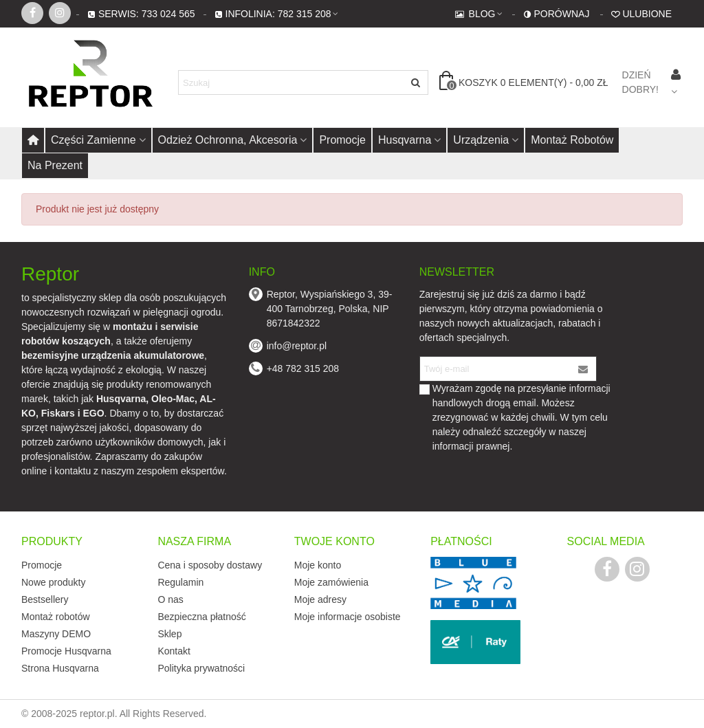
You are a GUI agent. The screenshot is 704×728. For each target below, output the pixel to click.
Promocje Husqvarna (66, 651)
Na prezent (55, 165)
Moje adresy (320, 599)
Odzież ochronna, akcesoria (228, 140)
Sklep (169, 634)
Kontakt (174, 651)
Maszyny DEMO (56, 634)
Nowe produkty (53, 582)
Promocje (342, 140)
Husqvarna (405, 140)
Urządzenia (481, 140)
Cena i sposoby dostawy (210, 565)
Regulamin (180, 582)
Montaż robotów (572, 140)
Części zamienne (93, 140)
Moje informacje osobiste (348, 617)
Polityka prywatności (201, 668)
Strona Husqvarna (60, 668)
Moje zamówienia (331, 582)
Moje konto (318, 565)
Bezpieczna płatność (201, 617)
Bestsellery (45, 599)
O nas (170, 599)
